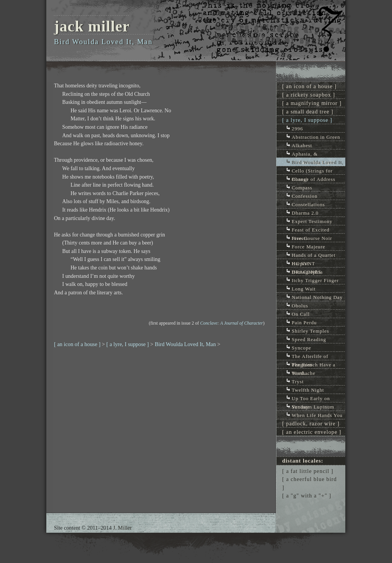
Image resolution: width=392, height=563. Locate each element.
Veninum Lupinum (313, 407)
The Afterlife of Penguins (310, 357)
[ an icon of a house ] (77, 344)
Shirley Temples (310, 331)
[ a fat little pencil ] (308, 471)
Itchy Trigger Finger (315, 280)
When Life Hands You (317, 415)
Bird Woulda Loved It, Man (185, 344)
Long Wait (304, 289)
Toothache (304, 373)
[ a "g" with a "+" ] (307, 496)
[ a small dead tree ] (308, 112)
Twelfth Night (308, 390)
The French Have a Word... (314, 365)
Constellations (308, 204)
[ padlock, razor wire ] (311, 423)
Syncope (301, 348)
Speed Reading (309, 339)
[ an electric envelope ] (312, 432)
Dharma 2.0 (305, 213)
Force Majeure (309, 247)
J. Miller (122, 528)
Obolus (300, 306)
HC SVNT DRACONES (306, 264)
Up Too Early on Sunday (311, 399)
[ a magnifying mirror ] (312, 103)
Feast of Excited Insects (311, 230)
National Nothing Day (317, 297)
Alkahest (302, 145)
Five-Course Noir (312, 238)
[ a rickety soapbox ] (309, 95)
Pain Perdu (304, 323)
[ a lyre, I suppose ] (128, 344)
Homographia (307, 272)
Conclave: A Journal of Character (232, 323)
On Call (301, 314)
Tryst (298, 382)
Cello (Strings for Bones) (312, 171)
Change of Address (314, 179)
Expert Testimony (312, 221)
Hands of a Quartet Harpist (314, 255)
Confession (305, 196)
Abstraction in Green (316, 137)
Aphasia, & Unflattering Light (313, 154)
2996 (297, 129)
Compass (302, 188)
